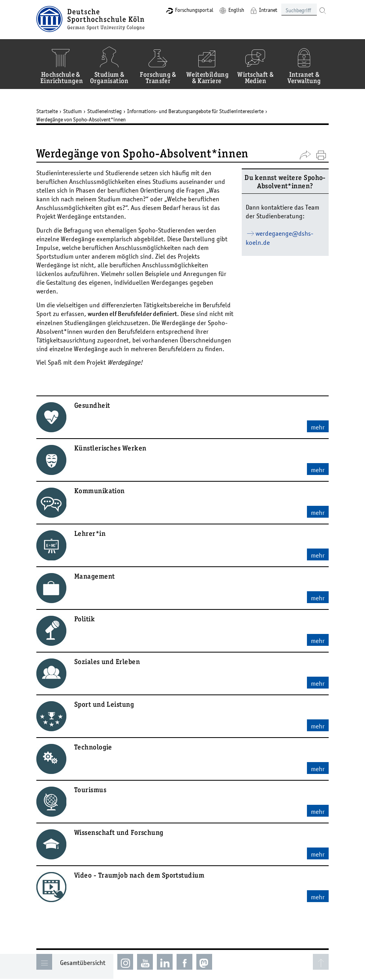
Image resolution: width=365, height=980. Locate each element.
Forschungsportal (194, 10)
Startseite (47, 111)
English (236, 10)
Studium (72, 111)
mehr (318, 427)
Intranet (268, 10)
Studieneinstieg (104, 111)
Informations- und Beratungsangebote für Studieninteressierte (195, 111)
